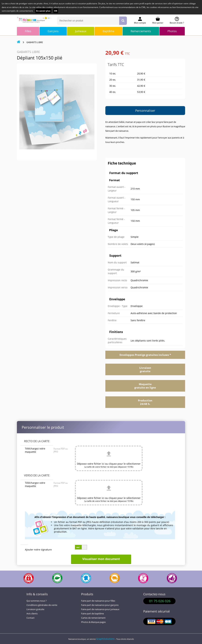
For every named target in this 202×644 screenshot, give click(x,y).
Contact (30, 618)
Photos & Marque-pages (93, 622)
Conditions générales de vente (42, 605)
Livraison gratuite (35, 609)
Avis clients (32, 614)
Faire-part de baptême (92, 614)
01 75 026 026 (160, 601)
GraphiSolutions (105, 639)
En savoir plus (43, 11)
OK (56, 11)
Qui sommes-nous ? (37, 601)
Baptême (108, 31)
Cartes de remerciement (93, 618)
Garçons (53, 31)
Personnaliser (145, 111)
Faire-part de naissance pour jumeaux (100, 609)
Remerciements (141, 31)
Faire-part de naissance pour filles (98, 601)
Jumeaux (81, 31)
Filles (28, 31)
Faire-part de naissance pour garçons (100, 605)
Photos (172, 31)
